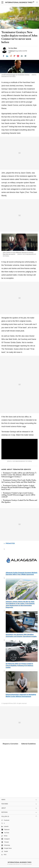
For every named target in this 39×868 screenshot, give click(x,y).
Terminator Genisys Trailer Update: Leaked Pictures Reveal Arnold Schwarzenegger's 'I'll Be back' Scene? (19, 488)
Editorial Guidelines (29, 744)
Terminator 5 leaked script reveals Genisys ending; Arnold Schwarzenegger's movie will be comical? (18, 495)
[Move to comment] (25, 56)
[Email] (22, 56)
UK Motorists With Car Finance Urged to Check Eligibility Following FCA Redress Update (19, 665)
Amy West (14, 48)
